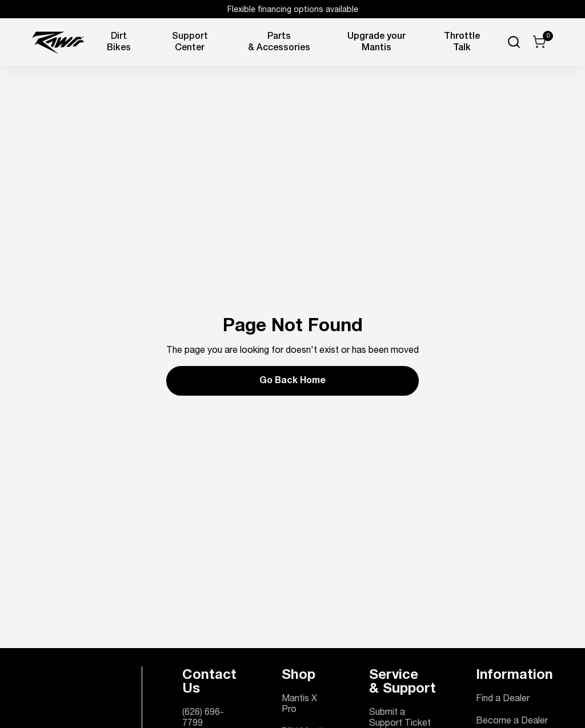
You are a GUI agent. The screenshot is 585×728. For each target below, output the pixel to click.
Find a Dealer (503, 699)
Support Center (190, 43)
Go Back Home (292, 381)
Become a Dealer (512, 722)
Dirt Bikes (119, 43)
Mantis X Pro (299, 705)
